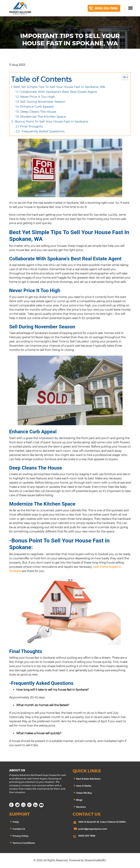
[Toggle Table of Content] (123, 77)
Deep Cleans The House (38, 112)
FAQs (16, 822)
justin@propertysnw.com (93, 829)
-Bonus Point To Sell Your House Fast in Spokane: (51, 121)
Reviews (81, 807)
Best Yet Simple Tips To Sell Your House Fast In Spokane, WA (59, 87)
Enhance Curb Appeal (37, 106)
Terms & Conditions (24, 843)
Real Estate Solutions (88, 779)
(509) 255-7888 (87, 836)
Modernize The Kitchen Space (43, 116)
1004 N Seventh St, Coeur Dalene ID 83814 (102, 822)
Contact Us (19, 829)
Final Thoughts (31, 126)
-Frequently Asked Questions (43, 131)
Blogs (79, 800)
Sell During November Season (43, 102)
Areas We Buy (84, 793)
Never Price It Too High (37, 97)
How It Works (84, 786)
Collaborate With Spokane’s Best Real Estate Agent (58, 92)
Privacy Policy (21, 836)
